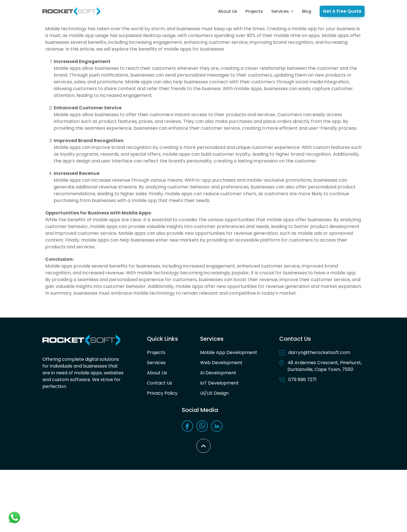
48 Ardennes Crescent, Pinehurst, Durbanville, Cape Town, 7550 (321, 366)
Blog (307, 11)
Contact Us (160, 383)
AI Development (218, 373)
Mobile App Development (229, 352)
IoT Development (219, 383)
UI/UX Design (214, 393)
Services (280, 11)
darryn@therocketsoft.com (315, 352)
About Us (228, 11)
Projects (254, 11)
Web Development (221, 363)
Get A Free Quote (342, 11)
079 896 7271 (298, 380)
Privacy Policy (162, 393)
